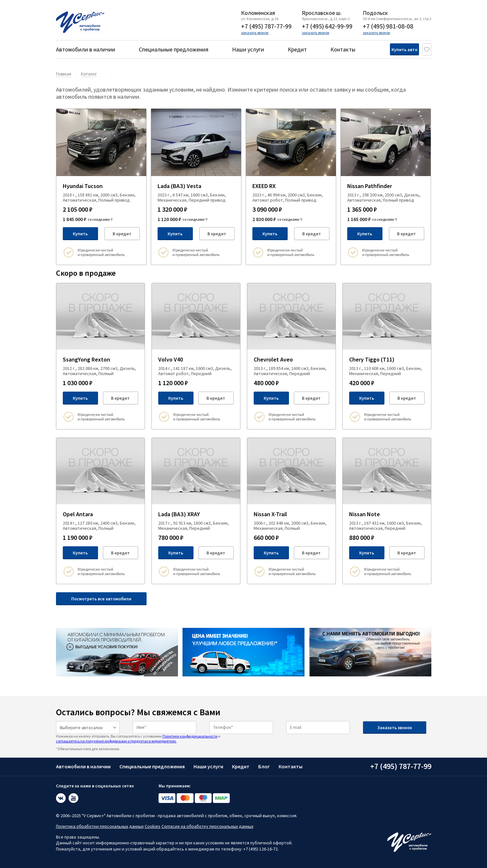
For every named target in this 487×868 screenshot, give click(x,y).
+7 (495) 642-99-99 (327, 26)
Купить (80, 234)
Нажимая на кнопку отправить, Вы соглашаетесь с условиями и (138, 738)
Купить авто (394, 50)
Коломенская (258, 13)
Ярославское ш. (322, 13)
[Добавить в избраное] (140, 115)
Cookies (153, 826)
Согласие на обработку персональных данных (207, 826)
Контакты (343, 49)
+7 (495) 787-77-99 (266, 26)
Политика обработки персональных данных (100, 826)
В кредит (122, 234)
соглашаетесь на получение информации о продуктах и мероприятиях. (116, 741)
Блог (264, 766)
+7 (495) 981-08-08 (388, 26)
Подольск (375, 13)
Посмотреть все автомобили (101, 599)
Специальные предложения (174, 49)
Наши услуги (248, 49)
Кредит (297, 49)
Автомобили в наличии (86, 49)
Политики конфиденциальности (190, 736)
